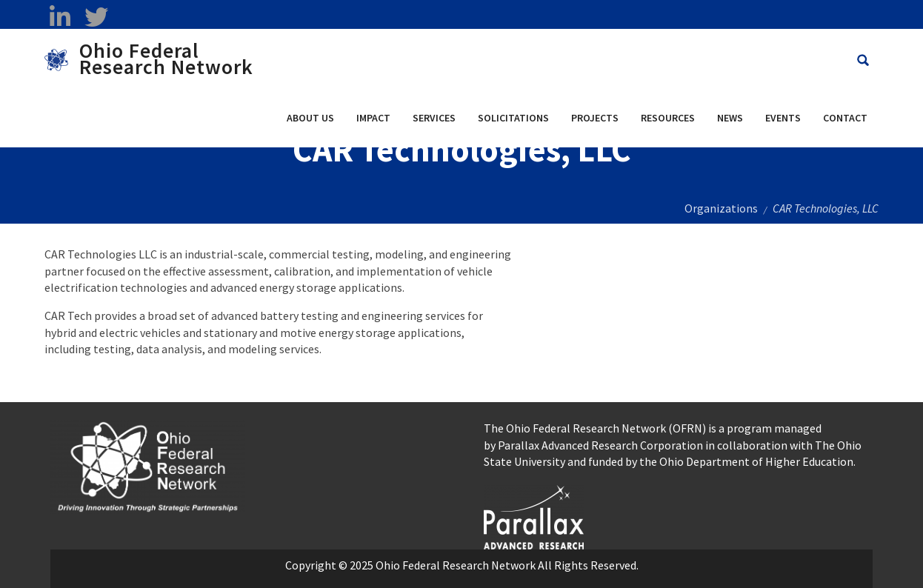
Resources (668, 118)
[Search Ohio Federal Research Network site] (863, 60)
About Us (310, 118)
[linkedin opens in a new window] (60, 17)
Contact (845, 118)
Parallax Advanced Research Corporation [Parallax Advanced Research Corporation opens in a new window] (600, 445)
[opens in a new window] (534, 515)
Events (783, 118)
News (730, 118)
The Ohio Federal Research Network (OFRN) (595, 428)
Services (434, 118)
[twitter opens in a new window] (96, 17)
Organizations (721, 208)
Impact (373, 118)
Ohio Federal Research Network (166, 59)
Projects (595, 118)
